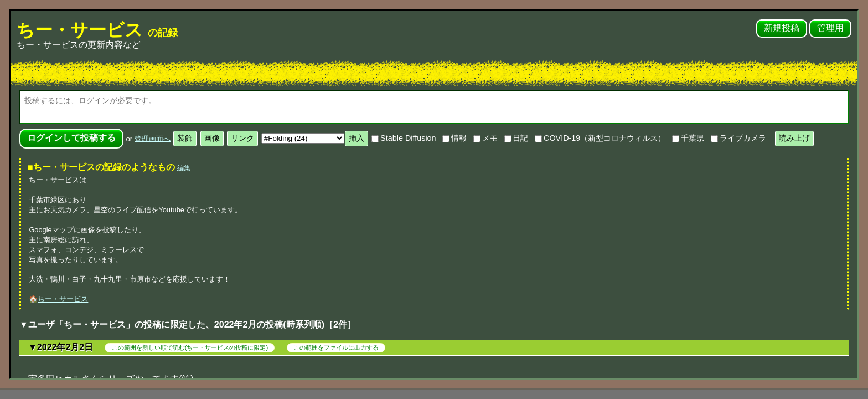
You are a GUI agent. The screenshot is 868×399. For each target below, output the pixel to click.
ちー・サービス (97, 30)
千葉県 (688, 138)
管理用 (830, 28)
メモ (485, 138)
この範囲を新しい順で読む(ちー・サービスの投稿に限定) (190, 347)
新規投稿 (782, 28)
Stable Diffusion (404, 138)
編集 (184, 168)
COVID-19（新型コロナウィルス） (600, 138)
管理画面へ (153, 138)
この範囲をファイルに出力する (336, 347)
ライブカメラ (738, 138)
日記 (516, 138)
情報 (454, 138)
